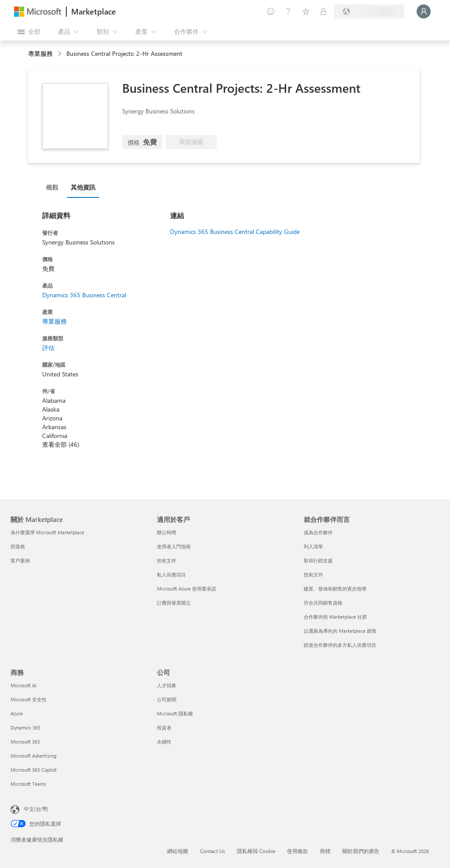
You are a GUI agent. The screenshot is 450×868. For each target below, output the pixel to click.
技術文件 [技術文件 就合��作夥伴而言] (313, 574)
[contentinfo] (60, 54)
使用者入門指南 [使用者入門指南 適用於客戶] (174, 546)
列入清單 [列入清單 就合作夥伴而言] (313, 546)
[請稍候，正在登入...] (424, 11)
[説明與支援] (288, 11)
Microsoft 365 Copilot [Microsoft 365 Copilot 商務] (34, 770)
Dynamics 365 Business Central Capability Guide (235, 232)
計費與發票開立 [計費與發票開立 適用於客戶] (174, 603)
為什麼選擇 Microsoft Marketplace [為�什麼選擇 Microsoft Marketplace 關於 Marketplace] (47, 532)
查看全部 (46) (61, 444)
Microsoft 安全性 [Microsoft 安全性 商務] (29, 699)
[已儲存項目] (306, 11)
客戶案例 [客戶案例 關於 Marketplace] (20, 560)
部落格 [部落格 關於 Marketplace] (18, 546)
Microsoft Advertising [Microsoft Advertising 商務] (33, 756)
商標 (325, 851)
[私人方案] (323, 11)
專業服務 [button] (40, 53)
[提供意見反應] (271, 11)
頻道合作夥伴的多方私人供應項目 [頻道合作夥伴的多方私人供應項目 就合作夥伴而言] (340, 645)
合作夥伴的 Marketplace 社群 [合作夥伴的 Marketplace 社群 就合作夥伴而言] (335, 617)
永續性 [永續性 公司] (164, 742)
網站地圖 (178, 851)
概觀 (52, 187)
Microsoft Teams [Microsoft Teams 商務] (28, 784)
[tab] (54, 187)
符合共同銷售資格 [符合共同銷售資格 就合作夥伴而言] (323, 603)
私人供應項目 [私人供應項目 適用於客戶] (171, 574)
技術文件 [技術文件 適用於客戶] (167, 560)
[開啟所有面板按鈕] (29, 32)
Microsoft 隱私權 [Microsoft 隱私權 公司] (175, 713)
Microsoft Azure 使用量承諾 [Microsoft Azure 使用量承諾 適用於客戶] (187, 589)
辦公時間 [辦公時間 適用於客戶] (167, 532)
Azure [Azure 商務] (17, 713)
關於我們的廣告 (361, 851)
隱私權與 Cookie (256, 851)
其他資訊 (83, 187)
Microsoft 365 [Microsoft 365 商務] (25, 742)
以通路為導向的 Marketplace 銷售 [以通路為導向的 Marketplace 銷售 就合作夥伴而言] (340, 631)
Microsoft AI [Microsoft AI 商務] (24, 685)
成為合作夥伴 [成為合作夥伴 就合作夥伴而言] (318, 532)
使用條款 (298, 851)
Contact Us (212, 851)
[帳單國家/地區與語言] (369, 11)
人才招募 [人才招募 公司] (167, 685)
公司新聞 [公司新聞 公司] (167, 699)
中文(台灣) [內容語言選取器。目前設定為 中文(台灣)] (36, 809)
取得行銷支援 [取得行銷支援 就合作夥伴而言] (318, 560)
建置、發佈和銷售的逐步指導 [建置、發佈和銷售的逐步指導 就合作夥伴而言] (335, 589)
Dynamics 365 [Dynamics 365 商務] (25, 728)
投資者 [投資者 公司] (164, 728)
